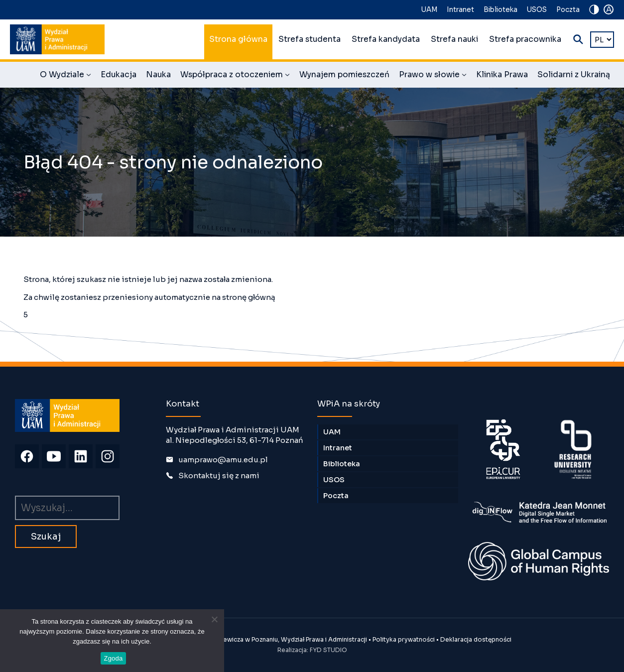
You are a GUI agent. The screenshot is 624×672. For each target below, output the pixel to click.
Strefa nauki (454, 39)
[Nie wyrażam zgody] (214, 619)
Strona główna (238, 39)
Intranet (460, 10)
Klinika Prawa (502, 75)
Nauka (158, 75)
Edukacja (119, 75)
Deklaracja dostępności (476, 639)
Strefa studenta (310, 39)
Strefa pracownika (525, 39)
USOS (537, 10)
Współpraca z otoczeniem (235, 76)
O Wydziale (65, 76)
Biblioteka (500, 10)
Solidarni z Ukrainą (574, 75)
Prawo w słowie (433, 76)
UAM (429, 10)
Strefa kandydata (386, 39)
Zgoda (113, 658)
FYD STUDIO (328, 650)
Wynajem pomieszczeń (344, 75)
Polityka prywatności (404, 639)
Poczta (568, 10)
